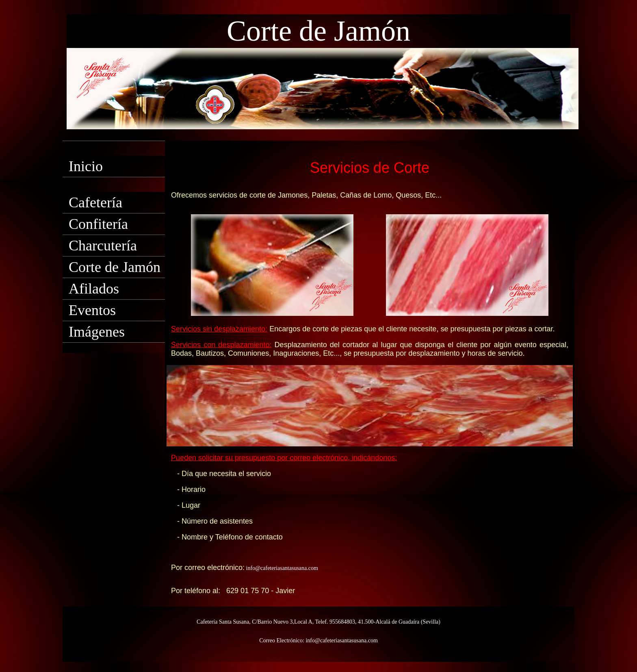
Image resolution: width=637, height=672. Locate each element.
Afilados (94, 289)
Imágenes (97, 332)
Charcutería (103, 246)
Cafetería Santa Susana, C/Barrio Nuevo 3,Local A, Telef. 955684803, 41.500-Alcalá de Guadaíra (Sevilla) (318, 622)
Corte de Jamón (115, 267)
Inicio (86, 166)
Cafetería (95, 202)
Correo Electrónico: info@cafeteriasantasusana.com (318, 640)
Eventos (92, 310)
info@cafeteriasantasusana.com (281, 568)
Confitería (98, 224)
